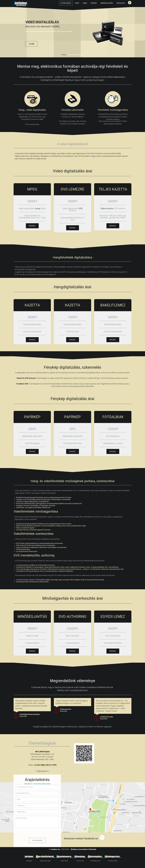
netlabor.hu (55, 849)
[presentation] (31, 834)
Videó (77, 3)
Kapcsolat (121, 3)
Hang (85, 3)
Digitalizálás (66, 3)
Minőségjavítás (107, 3)
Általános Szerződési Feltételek (83, 849)
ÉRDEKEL (32, 226)
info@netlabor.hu (42, 771)
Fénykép (94, 3)
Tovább (31, 44)
